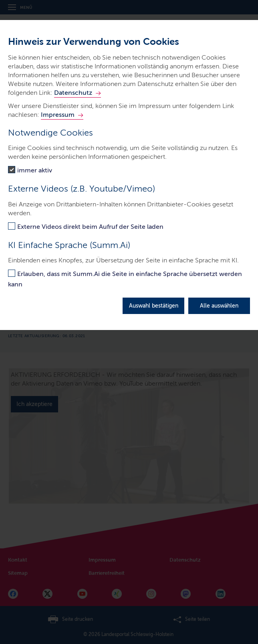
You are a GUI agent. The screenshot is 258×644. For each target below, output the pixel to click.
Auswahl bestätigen (154, 306)
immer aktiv (35, 170)
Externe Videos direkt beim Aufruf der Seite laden (90, 227)
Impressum (58, 115)
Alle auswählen (219, 306)
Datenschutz (73, 93)
